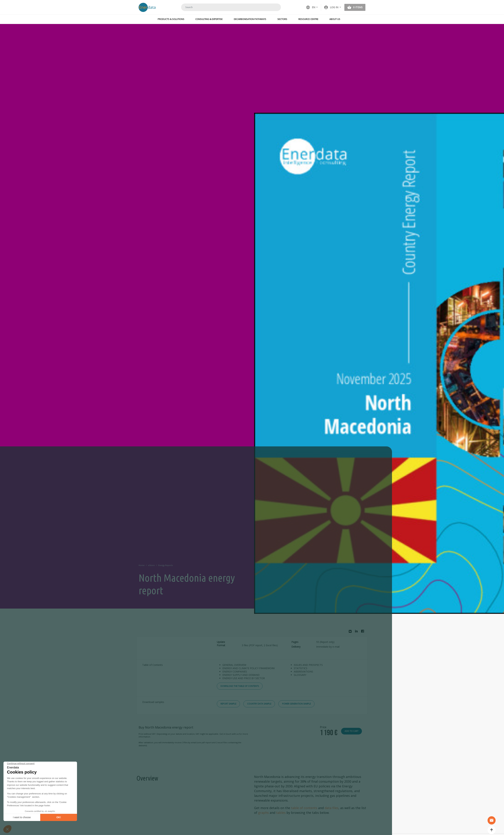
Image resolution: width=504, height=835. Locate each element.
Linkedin (357, 632)
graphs (263, 813)
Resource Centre (308, 19)
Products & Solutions (171, 19)
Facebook (363, 632)
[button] (333, 7)
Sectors (282, 19)
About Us (335, 19)
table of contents (304, 808)
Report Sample (228, 704)
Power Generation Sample (296, 704)
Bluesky (351, 633)
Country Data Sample (259, 704)
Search (274, 7)
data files (332, 808)
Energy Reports (165, 565)
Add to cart (351, 731)
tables (281, 813)
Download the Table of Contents (240, 686)
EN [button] (311, 7)
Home (142, 565)
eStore (151, 565)
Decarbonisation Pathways (250, 19)
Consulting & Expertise (209, 19)
